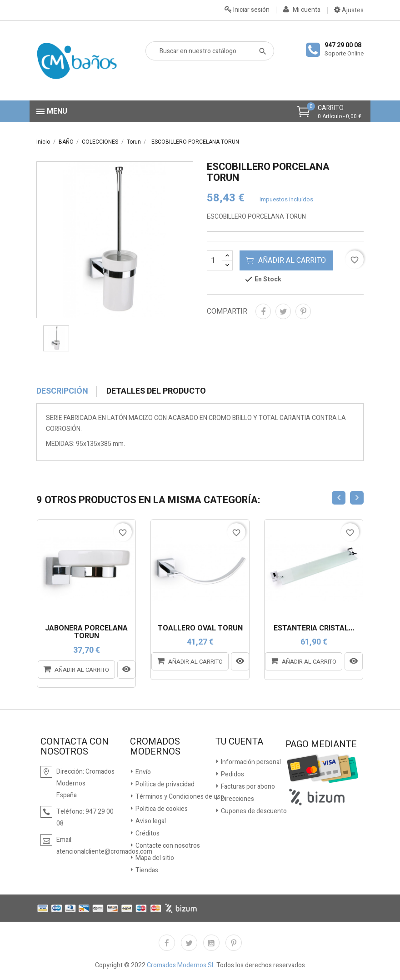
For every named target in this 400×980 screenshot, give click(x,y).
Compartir (263, 311)
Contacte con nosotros (167, 846)
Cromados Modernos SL (180, 965)
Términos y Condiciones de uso (179, 797)
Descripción (62, 391)
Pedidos (232, 774)
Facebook (167, 943)
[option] (115, 240)
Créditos (147, 833)
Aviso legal (150, 821)
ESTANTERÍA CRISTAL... (314, 629)
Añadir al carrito (286, 260)
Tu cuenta (239, 742)
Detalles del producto (156, 391)
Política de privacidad (164, 784)
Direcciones (237, 799)
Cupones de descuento (253, 811)
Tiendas (146, 870)
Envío (142, 772)
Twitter (189, 943)
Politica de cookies (161, 809)
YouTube (211, 943)
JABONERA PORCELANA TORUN (86, 632)
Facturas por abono (247, 787)
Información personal (250, 762)
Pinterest (303, 311)
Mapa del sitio (154, 858)
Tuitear (283, 311)
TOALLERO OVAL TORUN (200, 629)
